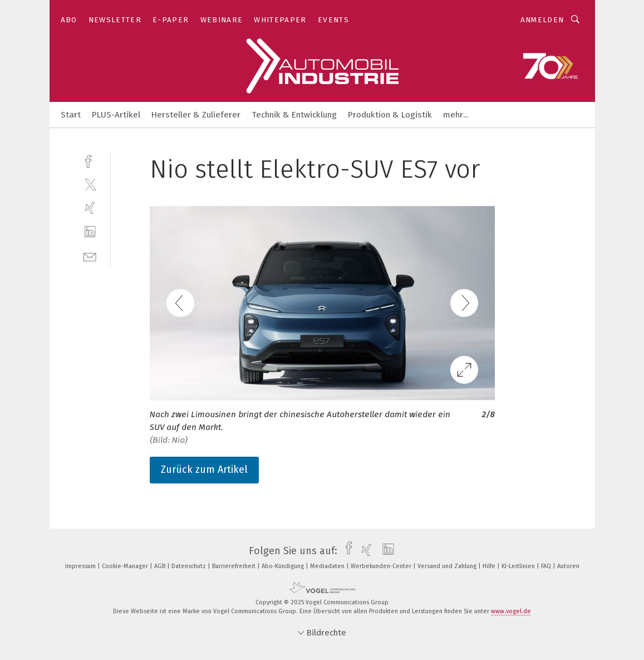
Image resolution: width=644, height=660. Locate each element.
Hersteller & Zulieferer (196, 115)
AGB (161, 566)
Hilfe (490, 566)
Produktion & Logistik (390, 115)
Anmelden (542, 20)
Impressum (81, 566)
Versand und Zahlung (448, 566)
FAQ (547, 566)
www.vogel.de (511, 611)
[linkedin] (90, 232)
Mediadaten (328, 566)
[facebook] (90, 160)
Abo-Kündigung (284, 566)
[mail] (90, 256)
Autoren (568, 566)
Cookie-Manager (126, 566)
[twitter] (90, 184)
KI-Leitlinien (519, 566)
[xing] (90, 208)
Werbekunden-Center (382, 566)
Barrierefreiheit (235, 566)
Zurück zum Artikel (204, 470)
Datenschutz (190, 566)
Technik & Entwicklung (294, 115)
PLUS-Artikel (116, 115)
